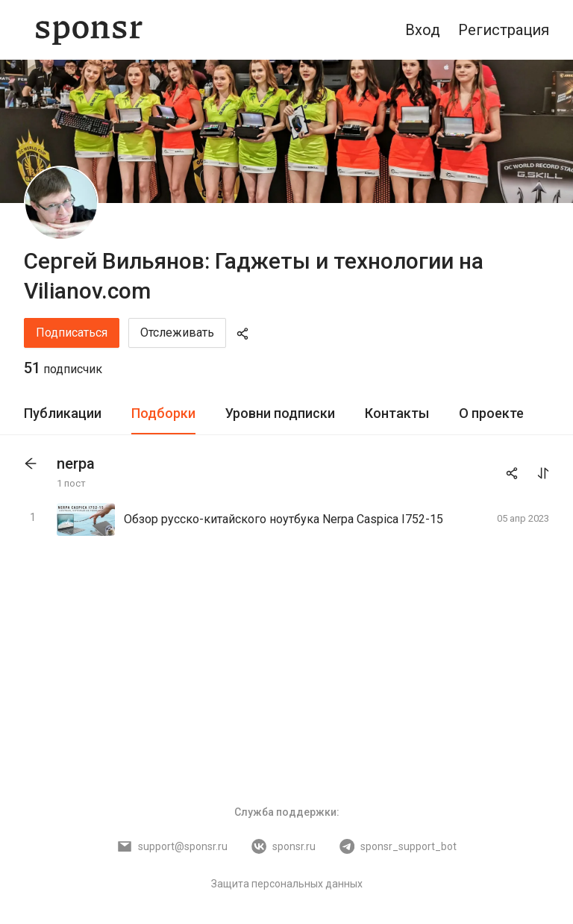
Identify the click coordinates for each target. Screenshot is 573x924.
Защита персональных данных (287, 884)
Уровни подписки (280, 413)
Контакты (397, 413)
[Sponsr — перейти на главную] (89, 30)
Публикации (63, 413)
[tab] (63, 414)
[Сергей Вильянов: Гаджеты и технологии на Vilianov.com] (61, 203)
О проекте (491, 413)
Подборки (163, 413)
